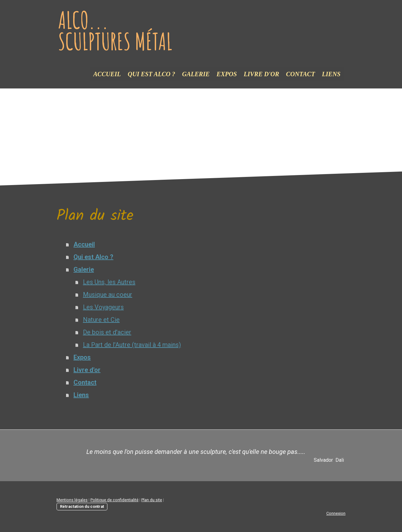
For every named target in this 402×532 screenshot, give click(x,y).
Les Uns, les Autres (109, 282)
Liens (331, 74)
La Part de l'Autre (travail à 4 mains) (132, 345)
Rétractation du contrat (82, 506)
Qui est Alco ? (152, 74)
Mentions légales (72, 500)
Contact (301, 74)
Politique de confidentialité (114, 500)
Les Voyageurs (103, 307)
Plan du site (152, 500)
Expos (227, 74)
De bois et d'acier (107, 332)
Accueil (107, 74)
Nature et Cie (101, 320)
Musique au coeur (108, 295)
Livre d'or (261, 74)
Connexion (336, 513)
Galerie (196, 74)
